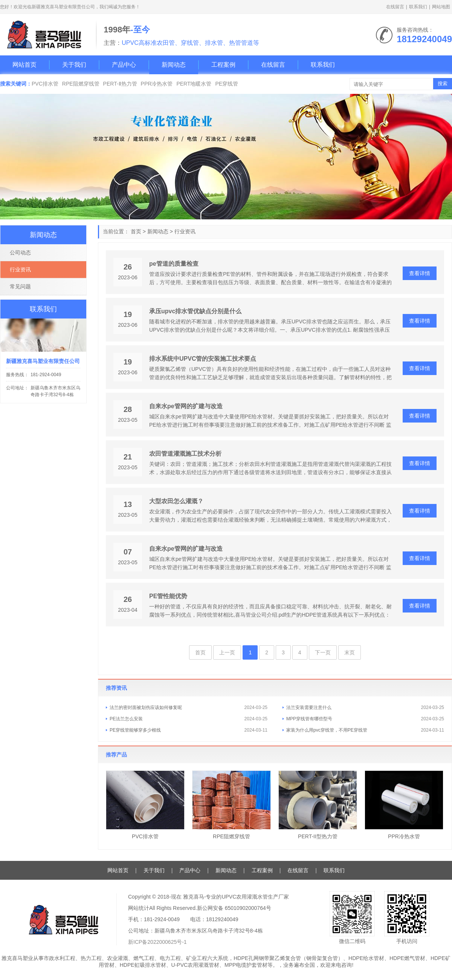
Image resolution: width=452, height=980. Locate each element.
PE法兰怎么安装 (126, 719)
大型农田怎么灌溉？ (176, 501)
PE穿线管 (227, 84)
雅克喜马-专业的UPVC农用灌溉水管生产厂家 (236, 897)
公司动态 (20, 253)
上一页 (227, 652)
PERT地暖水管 (194, 84)
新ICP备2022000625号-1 (157, 942)
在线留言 (395, 7)
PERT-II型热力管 (318, 836)
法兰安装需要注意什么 (309, 707)
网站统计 (139, 908)
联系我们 (418, 7)
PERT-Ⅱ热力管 (120, 84)
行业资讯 (185, 231)
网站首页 (24, 65)
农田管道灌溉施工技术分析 (185, 454)
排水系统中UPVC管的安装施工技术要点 (203, 359)
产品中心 (124, 65)
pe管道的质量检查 (174, 264)
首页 (136, 231)
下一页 (323, 652)
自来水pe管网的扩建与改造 (186, 406)
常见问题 (20, 286)
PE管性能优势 (168, 596)
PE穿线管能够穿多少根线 (135, 730)
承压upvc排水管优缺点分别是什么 (195, 311)
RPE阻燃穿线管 (81, 84)
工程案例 (223, 65)
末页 (350, 652)
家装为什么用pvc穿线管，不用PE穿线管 (327, 730)
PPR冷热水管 (157, 84)
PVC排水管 (45, 84)
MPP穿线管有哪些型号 (309, 719)
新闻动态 (174, 65)
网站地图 (441, 7)
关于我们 (74, 65)
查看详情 (420, 273)
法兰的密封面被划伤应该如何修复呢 (146, 707)
